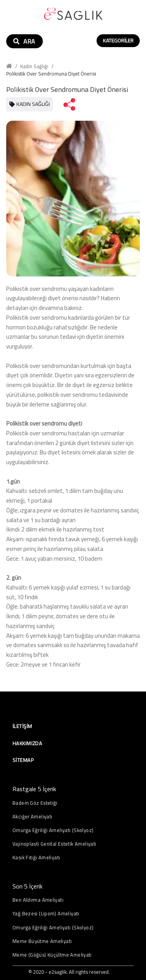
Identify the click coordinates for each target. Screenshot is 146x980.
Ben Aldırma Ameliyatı (38, 900)
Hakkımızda (27, 743)
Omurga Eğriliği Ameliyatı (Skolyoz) (53, 830)
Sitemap (23, 760)
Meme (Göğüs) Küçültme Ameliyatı (52, 955)
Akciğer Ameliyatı (32, 817)
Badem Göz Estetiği (35, 803)
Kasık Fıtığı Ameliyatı (36, 858)
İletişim (22, 726)
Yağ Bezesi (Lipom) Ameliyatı (46, 914)
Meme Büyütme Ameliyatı (42, 941)
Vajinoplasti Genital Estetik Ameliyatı (54, 844)
